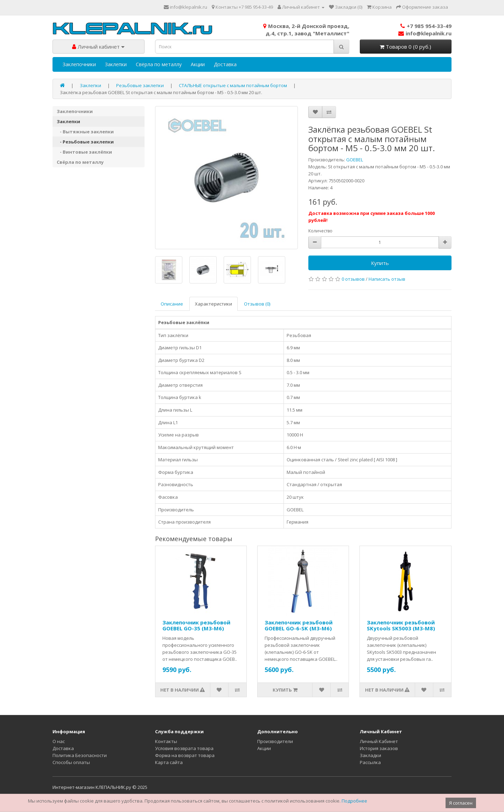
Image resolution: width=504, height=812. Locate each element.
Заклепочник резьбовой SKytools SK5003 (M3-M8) (401, 625)
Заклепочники (79, 64)
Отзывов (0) (257, 304)
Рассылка (370, 762)
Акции (198, 64)
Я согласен (461, 803)
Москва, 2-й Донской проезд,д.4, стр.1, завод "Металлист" (306, 30)
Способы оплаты (71, 762)
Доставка (225, 64)
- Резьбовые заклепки (85, 142)
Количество (320, 231)
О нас (59, 741)
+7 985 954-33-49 (426, 26)
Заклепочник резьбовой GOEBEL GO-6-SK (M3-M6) (299, 625)
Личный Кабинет (379, 741)
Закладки (370, 755)
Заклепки (116, 64)
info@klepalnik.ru (425, 33)
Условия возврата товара (184, 748)
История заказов (379, 748)
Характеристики (213, 304)
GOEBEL (355, 160)
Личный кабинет (98, 47)
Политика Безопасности (80, 755)
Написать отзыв (387, 279)
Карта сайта (169, 762)
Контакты (166, 741)
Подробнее (354, 801)
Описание (172, 304)
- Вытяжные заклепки (85, 132)
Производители (275, 741)
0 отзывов (353, 279)
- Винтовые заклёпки (84, 152)
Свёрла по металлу (159, 64)
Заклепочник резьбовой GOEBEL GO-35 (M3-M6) (196, 625)
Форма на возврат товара (185, 755)
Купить (380, 263)
